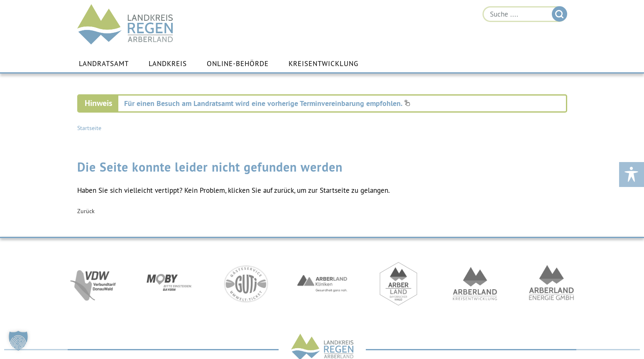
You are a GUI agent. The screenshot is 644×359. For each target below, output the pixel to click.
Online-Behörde (238, 64)
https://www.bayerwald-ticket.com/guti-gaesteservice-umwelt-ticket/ (246, 284)
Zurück (86, 211)
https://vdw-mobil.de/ (93, 284)
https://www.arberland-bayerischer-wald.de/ (399, 284)
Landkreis (168, 64)
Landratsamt (104, 64)
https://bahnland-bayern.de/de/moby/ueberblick (169, 284)
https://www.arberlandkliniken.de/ (322, 284)
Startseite (89, 128)
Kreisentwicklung (323, 64)
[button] (18, 341)
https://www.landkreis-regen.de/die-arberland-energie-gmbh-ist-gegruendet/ (551, 284)
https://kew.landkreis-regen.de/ (475, 284)
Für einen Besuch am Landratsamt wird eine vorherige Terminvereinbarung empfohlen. (267, 103)
